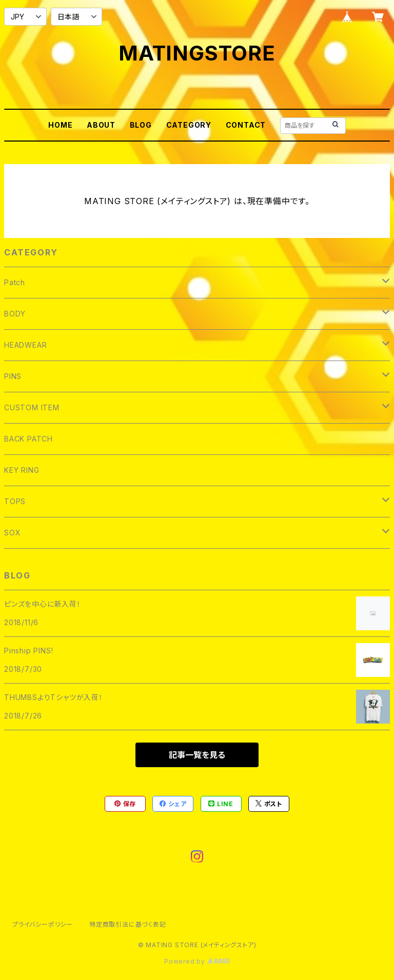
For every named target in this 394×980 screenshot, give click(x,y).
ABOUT (101, 125)
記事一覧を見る (197, 755)
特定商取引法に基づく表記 (128, 924)
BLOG (141, 125)
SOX (12, 533)
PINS (13, 376)
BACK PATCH (28, 439)
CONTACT (246, 125)
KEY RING (22, 470)
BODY (15, 314)
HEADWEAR (25, 345)
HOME (60, 125)
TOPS (15, 501)
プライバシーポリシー (43, 924)
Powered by (197, 961)
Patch (15, 282)
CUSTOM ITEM (32, 407)
